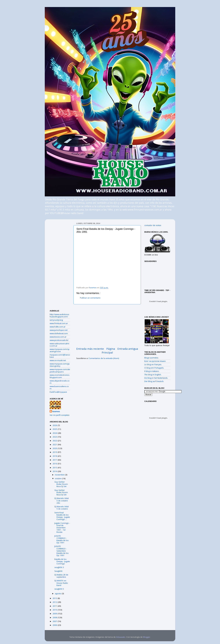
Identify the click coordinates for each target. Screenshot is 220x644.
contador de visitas (153, 225)
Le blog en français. (153, 364)
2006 (55, 625)
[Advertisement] (107, 326)
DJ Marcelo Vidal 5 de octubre (62, 508)
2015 (55, 468)
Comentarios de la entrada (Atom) (104, 358)
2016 (55, 464)
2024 (55, 433)
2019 (55, 452)
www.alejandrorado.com (60, 382)
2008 (55, 617)
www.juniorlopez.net (59, 330)
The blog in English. (153, 375)
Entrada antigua (128, 349)
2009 (55, 614)
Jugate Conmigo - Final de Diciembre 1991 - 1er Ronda (62, 528)
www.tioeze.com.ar (58, 337)
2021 (55, 445)
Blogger (147, 637)
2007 (55, 621)
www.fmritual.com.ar (59, 323)
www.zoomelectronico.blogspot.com (60, 376)
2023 (55, 437)
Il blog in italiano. (152, 371)
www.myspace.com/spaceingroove (60, 350)
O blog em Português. (154, 368)
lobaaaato (121, 637)
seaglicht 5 (59, 589)
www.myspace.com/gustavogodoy (60, 365)
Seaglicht (58, 571)
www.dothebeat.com (59, 333)
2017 (55, 460)
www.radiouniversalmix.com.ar (59, 345)
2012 (55, 602)
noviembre (60, 475)
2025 (55, 429)
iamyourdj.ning (56, 320)
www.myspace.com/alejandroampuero (60, 370)
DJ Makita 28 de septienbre (61, 576)
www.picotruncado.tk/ (59, 340)
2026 (55, 425)
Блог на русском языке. (155, 361)
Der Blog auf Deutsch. (154, 381)
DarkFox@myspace (58, 392)
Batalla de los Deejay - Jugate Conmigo (62, 561)
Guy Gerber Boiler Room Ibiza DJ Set (61, 484)
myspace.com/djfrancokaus (60, 356)
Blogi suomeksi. (151, 358)
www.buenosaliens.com (59, 387)
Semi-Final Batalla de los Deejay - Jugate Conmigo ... (62, 516)
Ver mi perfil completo (60, 415)
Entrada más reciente (90, 349)
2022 (55, 441)
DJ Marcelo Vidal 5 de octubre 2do (62, 500)
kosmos (56, 411)
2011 (55, 606)
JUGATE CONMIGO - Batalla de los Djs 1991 (62, 539)
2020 (55, 448)
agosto (58, 594)
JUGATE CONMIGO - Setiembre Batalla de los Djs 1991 (62, 551)
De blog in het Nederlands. (156, 378)
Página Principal (108, 351)
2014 (55, 471)
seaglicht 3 (59, 567)
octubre (59, 478)
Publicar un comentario (90, 298)
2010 (55, 610)
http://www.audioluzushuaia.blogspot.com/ (59, 315)
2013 (55, 598)
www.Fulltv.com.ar (58, 327)
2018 (55, 456)
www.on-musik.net (58, 360)
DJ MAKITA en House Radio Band (61, 583)
